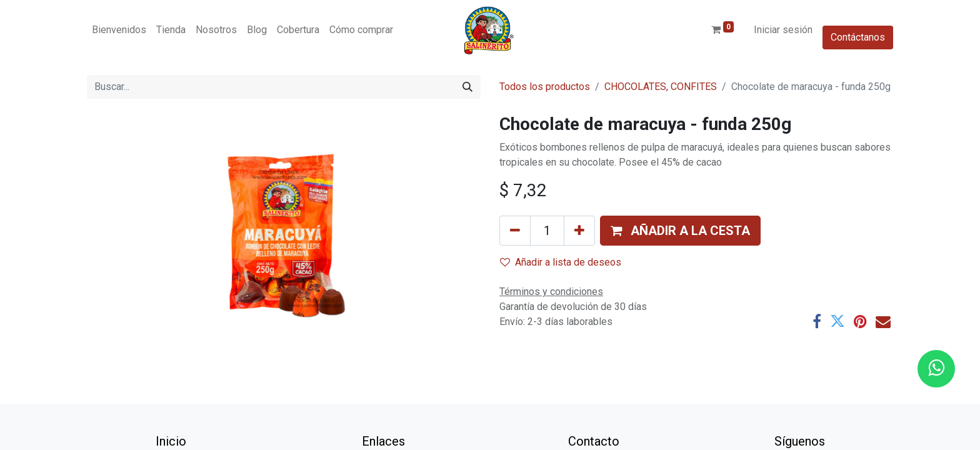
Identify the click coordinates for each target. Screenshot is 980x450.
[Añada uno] (579, 231)
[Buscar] (467, 87)
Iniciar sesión (783, 30)
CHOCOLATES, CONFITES (661, 87)
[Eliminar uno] (515, 231)
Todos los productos (545, 87)
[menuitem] (119, 30)
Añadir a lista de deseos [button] (561, 262)
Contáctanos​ (858, 37)
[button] (680, 231)
